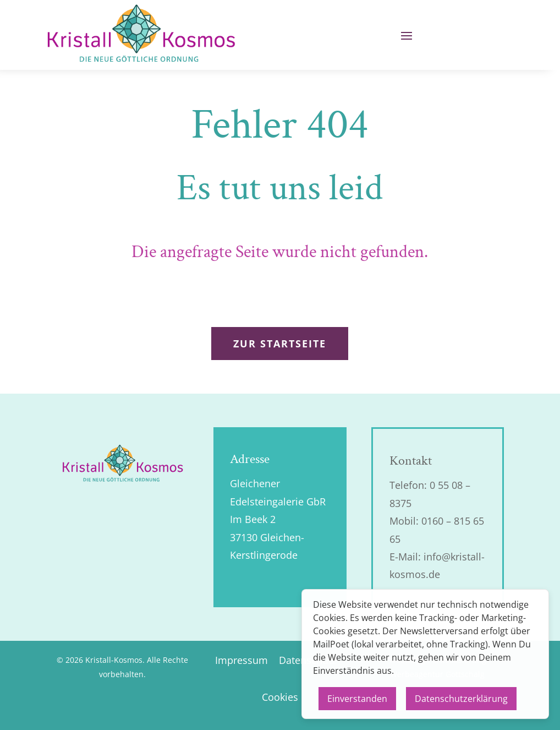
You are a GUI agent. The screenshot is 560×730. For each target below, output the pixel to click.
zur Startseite (280, 344)
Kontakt (411, 461)
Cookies (280, 697)
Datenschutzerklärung (461, 699)
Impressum (241, 660)
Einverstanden (357, 699)
